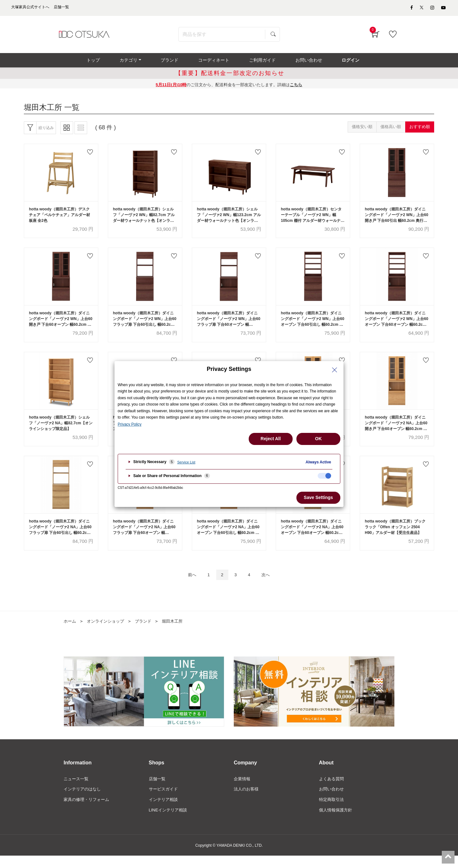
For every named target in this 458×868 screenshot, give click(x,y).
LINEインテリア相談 (169, 822)
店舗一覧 (158, 790)
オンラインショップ (108, 632)
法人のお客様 (247, 801)
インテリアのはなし (84, 801)
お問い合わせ (332, 801)
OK (319, 439)
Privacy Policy (130, 424)
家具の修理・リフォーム (88, 811)
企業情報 (243, 790)
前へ (188, 585)
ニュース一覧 (77, 790)
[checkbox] (324, 476)
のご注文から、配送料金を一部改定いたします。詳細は (229, 89)
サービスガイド (164, 801)
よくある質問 (332, 790)
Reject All (271, 439)
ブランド (148, 632)
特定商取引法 (332, 811)
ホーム (70, 632)
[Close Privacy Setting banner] (335, 370)
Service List (186, 462)
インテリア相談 (164, 811)
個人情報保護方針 (337, 822)
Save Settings (318, 497)
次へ (270, 585)
